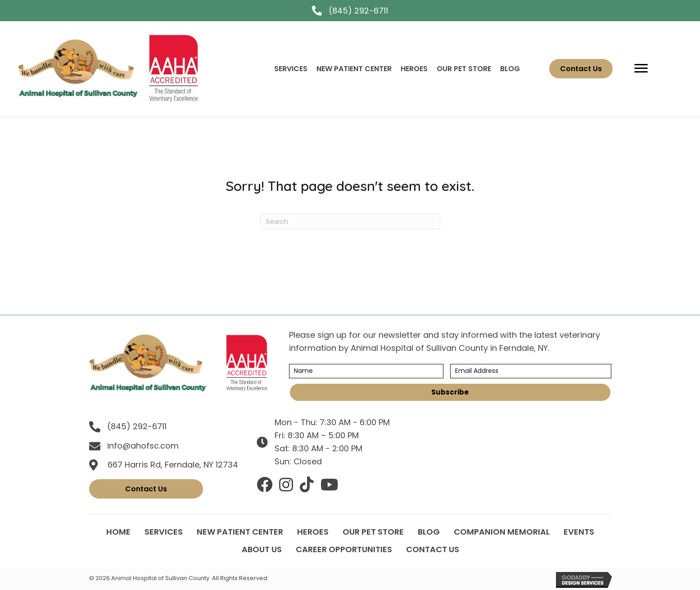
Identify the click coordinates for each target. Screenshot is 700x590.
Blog (429, 532)
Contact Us (433, 549)
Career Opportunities (344, 549)
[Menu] (641, 68)
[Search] (350, 222)
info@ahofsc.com (143, 446)
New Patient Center (240, 532)
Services (164, 532)
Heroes (313, 532)
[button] (450, 392)
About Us (262, 549)
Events (579, 532)
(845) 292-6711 (358, 11)
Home (118, 532)
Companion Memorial (502, 532)
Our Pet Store (373, 532)
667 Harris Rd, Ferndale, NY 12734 (173, 465)
